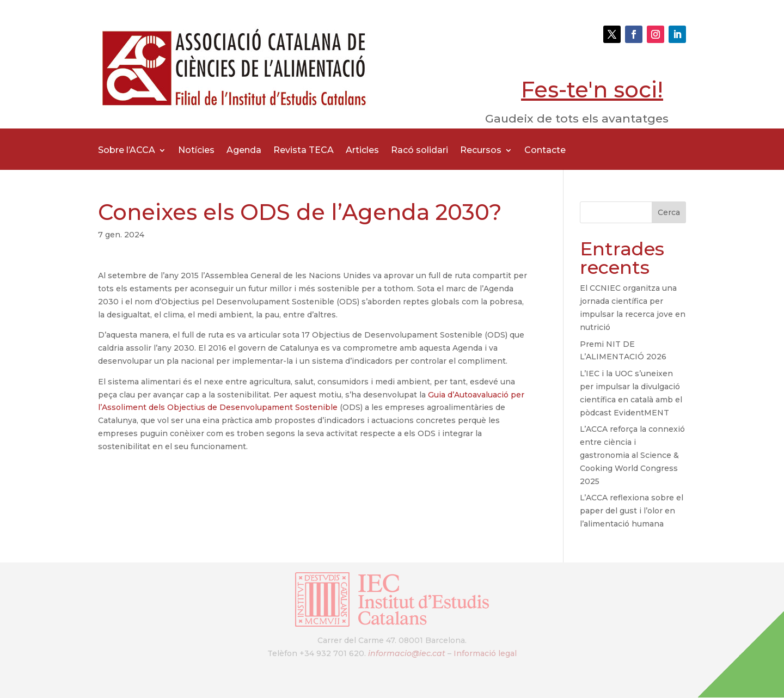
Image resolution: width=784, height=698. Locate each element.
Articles (362, 151)
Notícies (196, 151)
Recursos (481, 151)
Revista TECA (304, 151)
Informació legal (485, 653)
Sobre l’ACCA (127, 151)
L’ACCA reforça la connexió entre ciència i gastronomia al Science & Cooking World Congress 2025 (632, 455)
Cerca (669, 212)
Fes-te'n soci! (592, 90)
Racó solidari (419, 151)
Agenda (244, 151)
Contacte (545, 151)
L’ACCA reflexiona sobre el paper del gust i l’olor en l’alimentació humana (632, 511)
